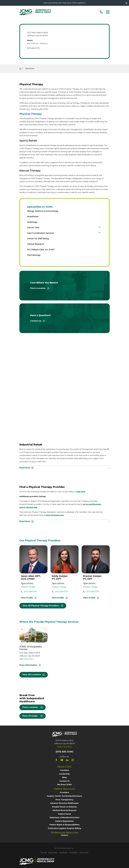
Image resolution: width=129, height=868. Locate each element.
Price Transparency (64, 800)
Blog (64, 777)
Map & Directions (27, 659)
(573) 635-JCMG (64, 752)
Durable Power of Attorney (64, 807)
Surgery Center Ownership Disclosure (64, 796)
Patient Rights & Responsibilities (64, 825)
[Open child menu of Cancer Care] (100, 228)
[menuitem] (64, 211)
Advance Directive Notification (64, 803)
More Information (30, 665)
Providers (64, 792)
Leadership (64, 774)
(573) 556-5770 (33, 48)
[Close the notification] (126, 3)
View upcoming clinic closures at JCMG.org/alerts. (65, 3)
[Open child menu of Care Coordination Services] (100, 233)
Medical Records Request (64, 810)
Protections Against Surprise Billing (64, 828)
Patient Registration (64, 821)
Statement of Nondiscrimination (64, 818)
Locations (64, 770)
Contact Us (64, 781)
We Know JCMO (64, 785)
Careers (64, 835)
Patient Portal (64, 814)
